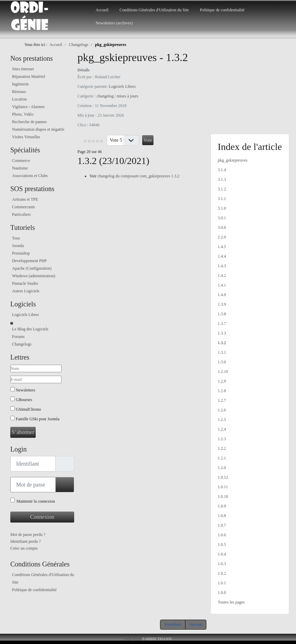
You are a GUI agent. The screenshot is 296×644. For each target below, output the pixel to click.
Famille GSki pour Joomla (38, 419)
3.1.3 (222, 179)
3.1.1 (222, 199)
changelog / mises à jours (117, 96)
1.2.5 (222, 420)
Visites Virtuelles (26, 137)
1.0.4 (222, 554)
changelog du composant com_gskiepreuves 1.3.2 (139, 176)
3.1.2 (222, 189)
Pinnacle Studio (25, 283)
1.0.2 (222, 573)
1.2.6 (222, 410)
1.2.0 (222, 468)
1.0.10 (223, 496)
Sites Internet (23, 69)
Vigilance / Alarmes (28, 107)
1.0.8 (222, 516)
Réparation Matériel (29, 77)
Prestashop (21, 253)
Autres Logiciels (26, 291)
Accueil (102, 10)
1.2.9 (222, 381)
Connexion (42, 517)
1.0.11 (223, 487)
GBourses (24, 400)
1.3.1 (222, 352)
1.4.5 (222, 247)
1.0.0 (222, 593)
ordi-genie (133, 639)
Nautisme (20, 168)
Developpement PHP (29, 261)
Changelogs (22, 344)
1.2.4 (222, 429)
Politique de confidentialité (222, 10)
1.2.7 (222, 400)
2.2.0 (222, 237)
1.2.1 (222, 458)
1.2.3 (222, 439)
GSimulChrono (28, 409)
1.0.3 (222, 564)
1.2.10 (223, 372)
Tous (16, 238)
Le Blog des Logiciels (30, 329)
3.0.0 (222, 227)
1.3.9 (222, 304)
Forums (18, 337)
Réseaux (19, 92)
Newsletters (26, 390)
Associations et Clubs (30, 176)
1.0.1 (222, 583)
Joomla (18, 246)
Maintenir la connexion (36, 501)
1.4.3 (222, 266)
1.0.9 (222, 506)
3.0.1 (222, 218)
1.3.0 (222, 362)
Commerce (21, 161)
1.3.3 (222, 333)
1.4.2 (222, 276)
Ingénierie (20, 84)
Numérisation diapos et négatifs (38, 129)
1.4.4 (222, 256)
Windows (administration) (34, 276)
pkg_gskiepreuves (233, 160)
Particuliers (21, 214)
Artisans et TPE (25, 199)
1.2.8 (222, 391)
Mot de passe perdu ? (28, 535)
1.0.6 (222, 535)
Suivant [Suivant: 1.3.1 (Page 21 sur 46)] (196, 624)
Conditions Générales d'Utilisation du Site (154, 10)
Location (19, 99)
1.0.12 (223, 477)
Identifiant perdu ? (26, 541)
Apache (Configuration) (32, 268)
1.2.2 (222, 448)
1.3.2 (222, 343)
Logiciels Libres (25, 315)
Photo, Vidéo (23, 114)
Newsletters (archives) (114, 23)
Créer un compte (24, 548)
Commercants (24, 207)
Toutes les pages (231, 602)
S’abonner (23, 432)
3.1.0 (222, 208)
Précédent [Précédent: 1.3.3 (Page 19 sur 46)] (173, 624)
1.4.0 (222, 295)
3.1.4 (222, 170)
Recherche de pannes (29, 122)
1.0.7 (222, 525)
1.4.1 (222, 285)
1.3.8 (222, 314)
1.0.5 (222, 545)
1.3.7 (222, 324)
